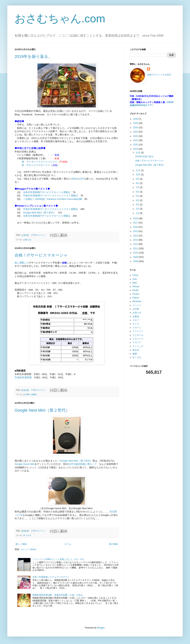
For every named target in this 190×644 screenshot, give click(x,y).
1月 (138, 213)
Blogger (101, 628)
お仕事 (26, 394)
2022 (136, 136)
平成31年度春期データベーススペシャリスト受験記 (51, 196)
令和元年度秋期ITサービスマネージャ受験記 (47, 192)
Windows (137, 301)
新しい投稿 (21, 544)
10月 (138, 175)
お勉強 (33, 394)
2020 (136, 145)
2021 (136, 140)
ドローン (137, 328)
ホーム (68, 544)
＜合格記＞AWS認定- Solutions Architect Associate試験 (53, 199)
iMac (135, 283)
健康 (135, 354)
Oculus (136, 294)
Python (136, 298)
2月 (138, 209)
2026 (136, 119)
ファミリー (138, 331)
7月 (138, 187)
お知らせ (27, 240)
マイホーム (138, 335)
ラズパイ (137, 342)
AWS (74, 179)
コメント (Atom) (28, 549)
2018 (136, 219)
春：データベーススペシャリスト (40, 162)
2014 (136, 236)
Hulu (135, 279)
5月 (138, 196)
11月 (138, 170)
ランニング (138, 346)
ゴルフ (136, 320)
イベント (137, 305)
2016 (136, 227)
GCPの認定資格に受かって (82, 464)
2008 (136, 261)
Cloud (135, 275)
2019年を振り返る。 (33, 56)
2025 (136, 123)
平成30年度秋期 (23, 377)
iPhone (136, 287)
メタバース (138, 339)
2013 (136, 240)
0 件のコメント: (39, 235)
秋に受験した (22, 263)
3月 (138, 205)
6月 (138, 192)
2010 (136, 253)
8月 (138, 183)
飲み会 (136, 350)
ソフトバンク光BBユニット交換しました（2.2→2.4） (59, 559)
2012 (136, 244)
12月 (138, 153)
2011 (136, 249)
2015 (136, 231)
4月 (138, 200)
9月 (138, 179)
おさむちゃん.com (60, 19)
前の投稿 (113, 544)
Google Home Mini (25, 464)
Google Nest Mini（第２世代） (39, 213)
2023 (136, 132)
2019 (136, 149)
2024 (136, 128)
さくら (136, 324)
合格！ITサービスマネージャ (41, 255)
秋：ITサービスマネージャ (36, 165)
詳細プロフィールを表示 (159, 75)
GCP (81, 179)
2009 (136, 257)
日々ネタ (27, 535)
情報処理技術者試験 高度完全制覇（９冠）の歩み (58, 595)
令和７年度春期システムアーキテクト (51, 577)
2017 (136, 223)
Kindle (135, 290)
